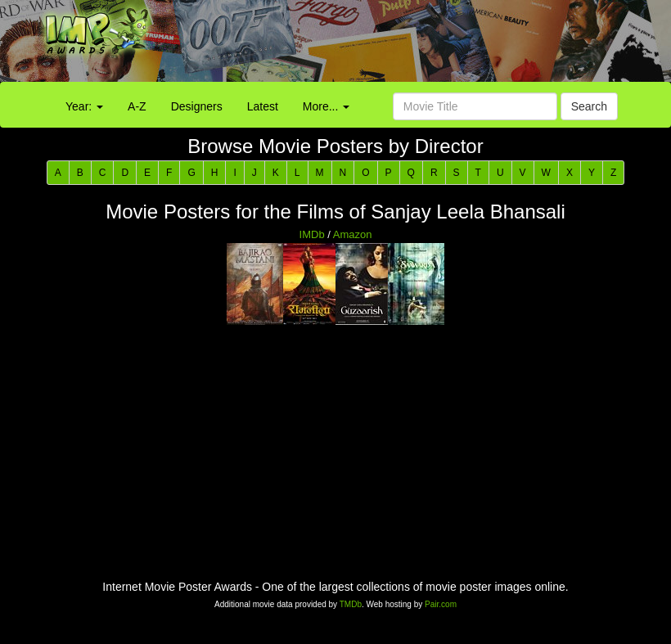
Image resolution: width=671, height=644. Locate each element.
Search (589, 106)
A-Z (137, 106)
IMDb (312, 234)
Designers (197, 106)
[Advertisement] (419, 45)
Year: (84, 106)
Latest (263, 106)
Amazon (353, 234)
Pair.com (441, 604)
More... (326, 106)
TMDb (351, 604)
